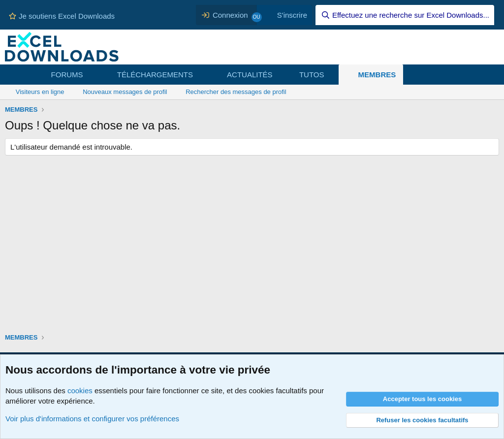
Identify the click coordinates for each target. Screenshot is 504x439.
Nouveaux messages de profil (125, 92)
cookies (80, 391)
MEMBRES (377, 75)
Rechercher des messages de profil (236, 92)
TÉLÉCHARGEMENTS (155, 75)
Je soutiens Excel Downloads (62, 16)
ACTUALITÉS (250, 75)
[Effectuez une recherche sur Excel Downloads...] (405, 15)
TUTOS (312, 75)
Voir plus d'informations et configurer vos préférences (92, 419)
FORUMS (67, 75)
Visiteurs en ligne (40, 92)
